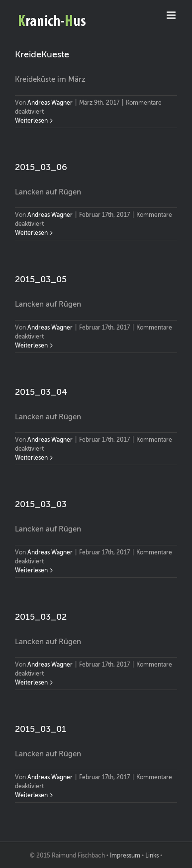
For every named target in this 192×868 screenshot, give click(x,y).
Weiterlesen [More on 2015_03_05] (31, 346)
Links (152, 856)
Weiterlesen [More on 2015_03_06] (31, 233)
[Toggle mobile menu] (172, 15)
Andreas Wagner (50, 103)
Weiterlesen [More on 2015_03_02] (31, 683)
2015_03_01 (41, 729)
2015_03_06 (41, 167)
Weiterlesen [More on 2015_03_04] (31, 458)
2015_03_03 (41, 504)
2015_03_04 (41, 392)
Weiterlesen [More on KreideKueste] (31, 121)
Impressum (125, 856)
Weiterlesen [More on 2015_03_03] (31, 570)
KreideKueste (42, 54)
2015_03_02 (41, 617)
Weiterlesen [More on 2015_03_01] (31, 795)
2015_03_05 (41, 279)
